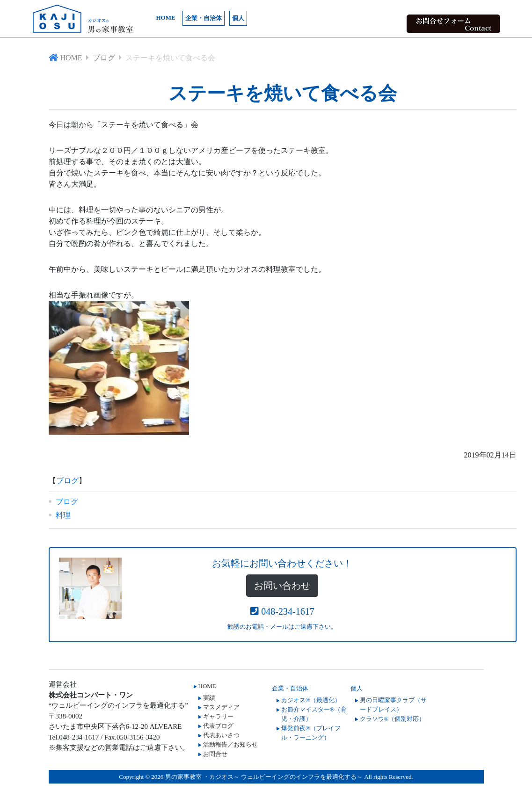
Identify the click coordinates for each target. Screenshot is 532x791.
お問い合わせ (282, 586)
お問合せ (215, 754)
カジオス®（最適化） (311, 700)
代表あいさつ (221, 735)
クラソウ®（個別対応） (393, 719)
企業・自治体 (204, 18)
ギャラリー (218, 716)
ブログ (67, 481)
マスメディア (221, 707)
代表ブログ (218, 726)
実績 (209, 698)
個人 (238, 18)
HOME (166, 18)
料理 (63, 515)
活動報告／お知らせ (230, 744)
